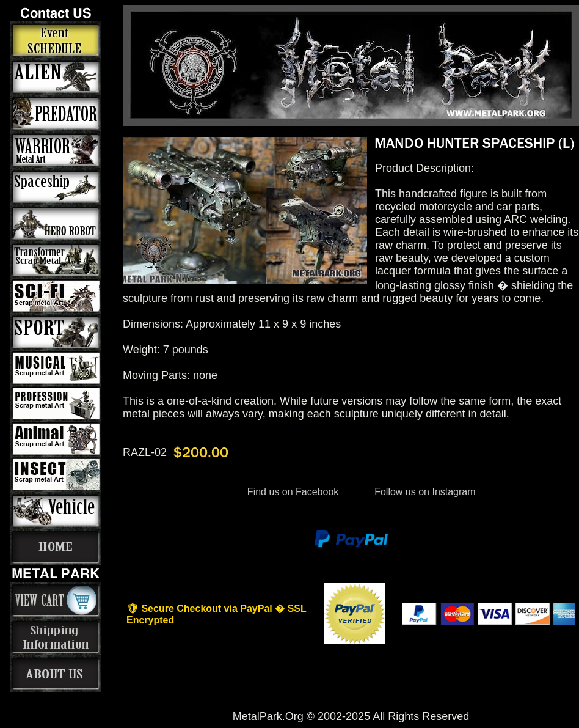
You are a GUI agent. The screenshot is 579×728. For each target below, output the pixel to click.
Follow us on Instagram (424, 492)
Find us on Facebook (293, 492)
